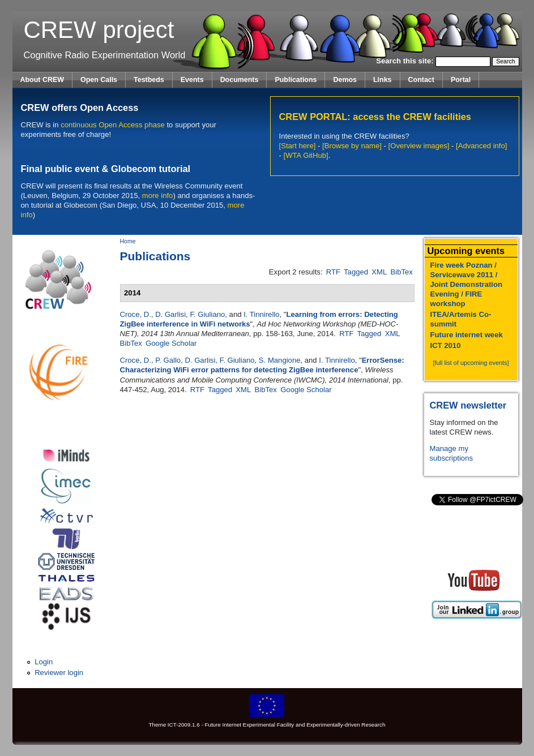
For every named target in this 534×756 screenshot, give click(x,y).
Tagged (356, 272)
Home (128, 241)
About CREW (42, 80)
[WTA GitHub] (306, 155)
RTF (333, 272)
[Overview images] (419, 146)
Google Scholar (171, 343)
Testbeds (149, 80)
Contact (421, 80)
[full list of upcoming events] (471, 363)
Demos (345, 80)
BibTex (402, 272)
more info (158, 196)
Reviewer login (59, 673)
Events (192, 80)
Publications (296, 80)
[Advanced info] (481, 146)
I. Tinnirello (261, 314)
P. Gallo (168, 360)
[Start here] (298, 146)
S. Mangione (280, 360)
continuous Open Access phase (113, 125)
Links (383, 80)
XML (379, 272)
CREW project (99, 30)
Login (44, 662)
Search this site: (406, 61)
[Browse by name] (352, 146)
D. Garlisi (170, 314)
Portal (461, 80)
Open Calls (99, 80)
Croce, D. (136, 314)
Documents (240, 80)
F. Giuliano (207, 314)
